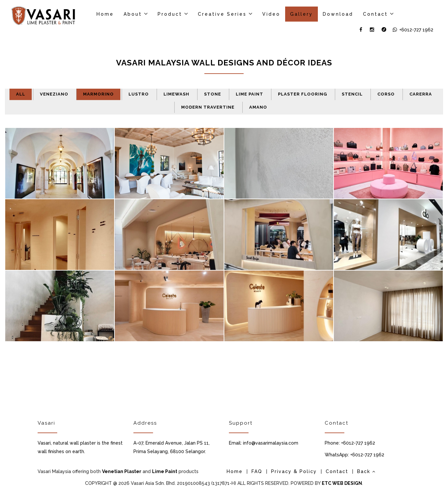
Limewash (176, 94)
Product (170, 14)
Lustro (139, 94)
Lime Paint (250, 94)
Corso (386, 94)
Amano (258, 107)
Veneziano (54, 94)
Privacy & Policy (294, 471)
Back (366, 471)
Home (105, 14)
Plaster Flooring (302, 94)
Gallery (302, 14)
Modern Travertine (208, 107)
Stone (213, 94)
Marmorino (98, 94)
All (21, 94)
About (133, 14)
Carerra (421, 94)
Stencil (352, 94)
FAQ (257, 471)
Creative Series (222, 14)
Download (338, 14)
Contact (375, 14)
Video (271, 14)
